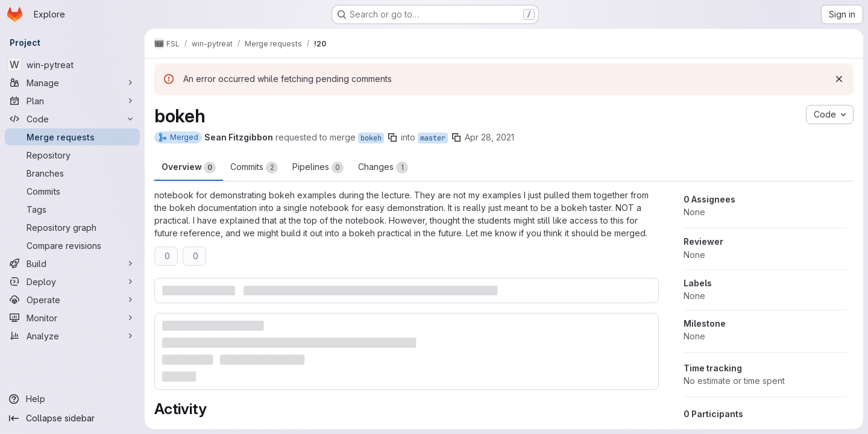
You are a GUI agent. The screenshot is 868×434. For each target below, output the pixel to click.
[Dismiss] (839, 79)
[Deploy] (72, 281)
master (433, 138)
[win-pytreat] (72, 64)
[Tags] (72, 209)
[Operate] (72, 300)
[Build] (72, 263)
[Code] (72, 119)
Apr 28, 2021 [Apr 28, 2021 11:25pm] (489, 137)
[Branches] (72, 173)
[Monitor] (72, 318)
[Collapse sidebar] (72, 418)
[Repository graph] (72, 227)
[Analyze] (72, 336)
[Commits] (72, 191)
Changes (383, 168)
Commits (254, 168)
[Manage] (72, 83)
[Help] (72, 399)
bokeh (371, 138)
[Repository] (72, 155)
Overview (189, 168)
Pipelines (318, 168)
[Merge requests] (72, 137)
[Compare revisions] (72, 245)
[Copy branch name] (392, 137)
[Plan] (72, 101)
